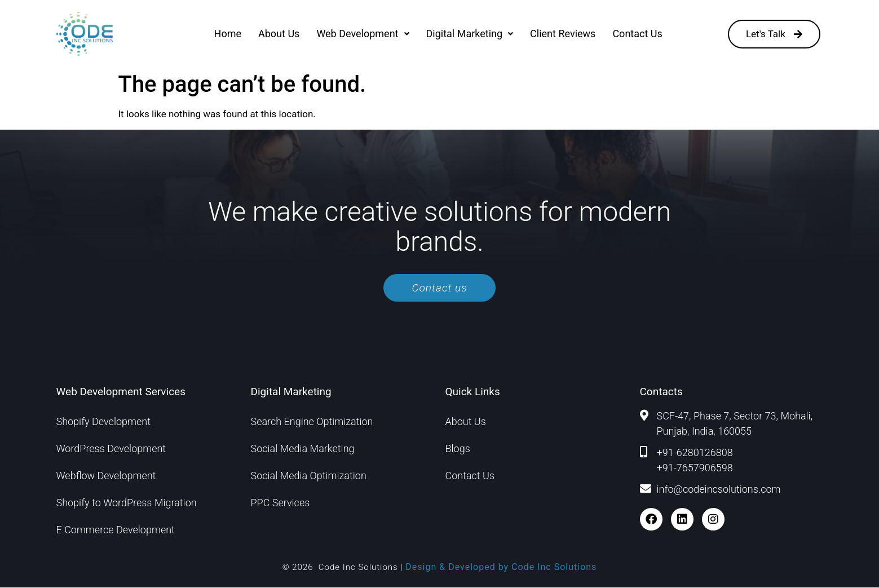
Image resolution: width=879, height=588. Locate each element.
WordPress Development (111, 449)
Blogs (458, 449)
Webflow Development (106, 476)
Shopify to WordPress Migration (127, 503)
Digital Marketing (470, 34)
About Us (279, 34)
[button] (363, 34)
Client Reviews (563, 34)
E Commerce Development (116, 530)
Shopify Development (103, 422)
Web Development (363, 34)
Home (228, 34)
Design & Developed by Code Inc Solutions (501, 567)
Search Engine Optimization (312, 422)
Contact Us (637, 34)
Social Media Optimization (309, 476)
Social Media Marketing (303, 449)
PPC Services (281, 503)
